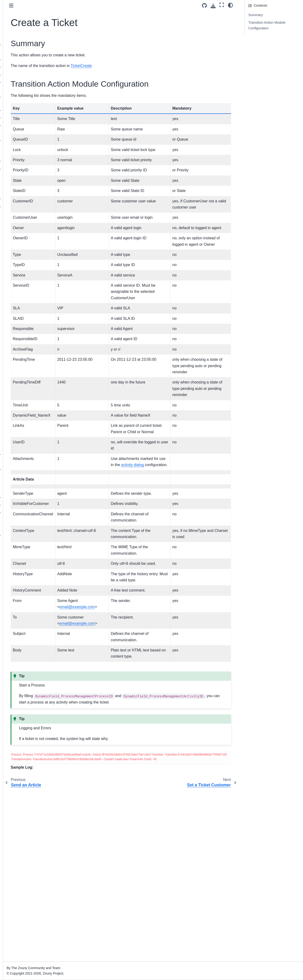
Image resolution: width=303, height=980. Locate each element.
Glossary (13, 543)
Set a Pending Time (32, 270)
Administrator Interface (25, 75)
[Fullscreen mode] (222, 5)
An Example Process (30, 440)
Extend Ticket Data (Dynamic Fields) (24, 144)
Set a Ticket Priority (32, 353)
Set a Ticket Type (31, 406)
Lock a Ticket (27, 338)
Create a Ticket (30, 316)
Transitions (22, 199)
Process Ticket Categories (33, 447)
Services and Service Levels (26, 100)
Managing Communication (30, 111)
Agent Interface (18, 498)
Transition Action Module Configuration (267, 25)
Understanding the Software (27, 67)
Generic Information (32, 214)
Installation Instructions (23, 53)
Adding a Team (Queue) (28, 90)
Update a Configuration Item (35, 247)
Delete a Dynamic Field (35, 278)
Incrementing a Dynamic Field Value (36, 260)
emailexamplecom (135, 763)
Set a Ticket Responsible (36, 368)
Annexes (13, 535)
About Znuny (16, 37)
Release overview (20, 45)
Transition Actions (29, 207)
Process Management (27, 169)
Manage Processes (28, 177)
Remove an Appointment (36, 229)
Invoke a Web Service (34, 285)
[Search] (30, 26)
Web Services (20, 455)
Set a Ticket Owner (32, 346)
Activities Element (27, 184)
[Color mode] (230, 5)
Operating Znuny (19, 513)
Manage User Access (26, 83)
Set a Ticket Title (30, 398)
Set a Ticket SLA (30, 383)
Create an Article (30, 301)
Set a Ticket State (31, 391)
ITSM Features (17, 528)
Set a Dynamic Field (33, 331)
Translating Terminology (28, 477)
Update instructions (21, 60)
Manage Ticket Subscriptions (29, 416)
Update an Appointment (35, 237)
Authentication (21, 118)
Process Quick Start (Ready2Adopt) (29, 429)
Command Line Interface (25, 521)
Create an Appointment (35, 222)
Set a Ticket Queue (32, 361)
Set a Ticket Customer (34, 323)
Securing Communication (29, 133)
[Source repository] (204, 6)
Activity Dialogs (25, 192)
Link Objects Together (34, 293)
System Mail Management (30, 126)
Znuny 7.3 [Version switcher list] (13, 967)
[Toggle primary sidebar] (69, 6)
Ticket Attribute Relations (29, 154)
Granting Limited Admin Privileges (28, 488)
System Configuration (26, 470)
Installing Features (24, 462)
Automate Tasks (22, 161)
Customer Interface (21, 505)
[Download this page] (213, 6)
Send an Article (29, 308)
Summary (256, 15)
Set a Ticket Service (33, 376)
